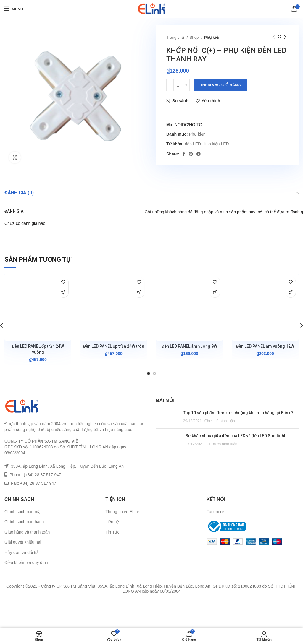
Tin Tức (112, 532)
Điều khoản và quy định (26, 562)
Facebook (216, 512)
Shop (195, 37)
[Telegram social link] (199, 154)
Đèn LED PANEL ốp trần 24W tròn (114, 346)
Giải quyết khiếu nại (23, 542)
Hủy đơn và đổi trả (22, 552)
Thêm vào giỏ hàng (220, 85)
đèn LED (193, 144)
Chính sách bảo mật (23, 512)
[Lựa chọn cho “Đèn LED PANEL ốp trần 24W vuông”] (63, 292)
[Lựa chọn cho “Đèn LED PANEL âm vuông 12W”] (290, 292)
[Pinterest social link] (191, 154)
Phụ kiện (212, 37)
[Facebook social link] (184, 154)
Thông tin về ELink (123, 512)
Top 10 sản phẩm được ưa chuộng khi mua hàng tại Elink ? (238, 413)
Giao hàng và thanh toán (27, 532)
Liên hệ (112, 522)
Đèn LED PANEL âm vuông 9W (189, 346)
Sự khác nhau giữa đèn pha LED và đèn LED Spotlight (235, 436)
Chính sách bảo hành (24, 522)
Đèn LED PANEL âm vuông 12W (265, 346)
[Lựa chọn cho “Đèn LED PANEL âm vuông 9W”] (215, 292)
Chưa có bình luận (220, 421)
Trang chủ (176, 37)
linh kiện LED (217, 144)
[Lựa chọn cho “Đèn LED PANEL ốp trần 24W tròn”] (139, 292)
